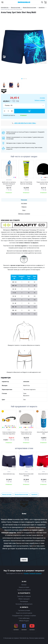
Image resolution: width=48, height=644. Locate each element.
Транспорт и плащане (24, 596)
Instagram (38, 573)
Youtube (26, 573)
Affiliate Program (24, 621)
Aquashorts (42, 7)
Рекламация (24, 601)
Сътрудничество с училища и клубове (24, 616)
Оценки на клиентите (24, 590)
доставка (42, 98)
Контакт (24, 585)
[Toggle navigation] (2, 2)
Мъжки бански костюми (29, 7)
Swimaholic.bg (5, 7)
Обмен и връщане (24, 599)
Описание (24, 200)
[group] (9, 177)
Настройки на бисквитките (24, 604)
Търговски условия (24, 610)
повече (24, 560)
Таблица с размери (40, 100)
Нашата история (24, 587)
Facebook (32, 573)
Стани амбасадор (24, 618)
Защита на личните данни (24, 613)
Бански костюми (16, 7)
